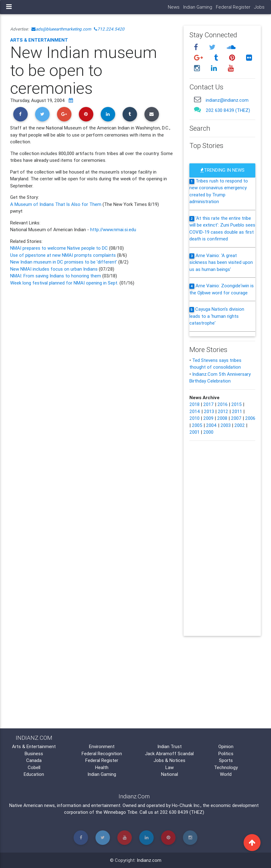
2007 (236, 418)
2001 (194, 432)
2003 (226, 425)
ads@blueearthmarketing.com (61, 29)
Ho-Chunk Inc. (186, 805)
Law (170, 767)
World (226, 774)
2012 (223, 411)
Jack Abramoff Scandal (169, 753)
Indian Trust (170, 746)
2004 (211, 425)
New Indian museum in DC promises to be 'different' (64, 262)
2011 (237, 411)
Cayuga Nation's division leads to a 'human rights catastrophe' (217, 316)
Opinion (226, 746)
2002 (240, 425)
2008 (222, 418)
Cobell (34, 767)
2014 (195, 411)
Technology (226, 767)
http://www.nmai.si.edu (113, 229)
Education (34, 774)
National (170, 774)
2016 (222, 404)
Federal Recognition (102, 753)
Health (102, 767)
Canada (34, 760)
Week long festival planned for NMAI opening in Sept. (64, 283)
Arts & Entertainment (39, 40)
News (174, 7)
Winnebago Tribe (120, 812)
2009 (208, 418)
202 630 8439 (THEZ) (228, 110)
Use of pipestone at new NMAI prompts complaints (64, 255)
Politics (226, 753)
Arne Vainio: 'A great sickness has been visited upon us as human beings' (221, 262)
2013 (209, 411)
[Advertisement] (92, 344)
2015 (237, 404)
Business (34, 753)
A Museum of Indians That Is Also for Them (56, 204)
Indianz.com (149, 860)
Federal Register (233, 7)
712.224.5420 (109, 29)
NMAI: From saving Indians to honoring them (56, 276)
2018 (194, 404)
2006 (250, 418)
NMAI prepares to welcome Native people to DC (59, 248)
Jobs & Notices (170, 760)
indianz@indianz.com (227, 100)
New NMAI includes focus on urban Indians (54, 269)
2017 (208, 404)
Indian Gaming (198, 7)
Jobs (259, 7)
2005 (197, 425)
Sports (226, 760)
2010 (194, 418)
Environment (102, 746)
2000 (208, 432)
